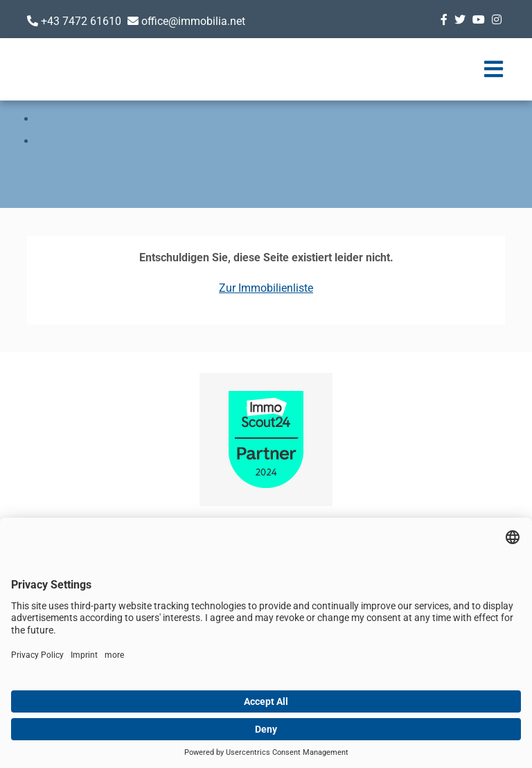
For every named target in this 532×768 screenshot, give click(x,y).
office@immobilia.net (193, 21)
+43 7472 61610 (81, 21)
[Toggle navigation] (494, 69)
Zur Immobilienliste (266, 288)
